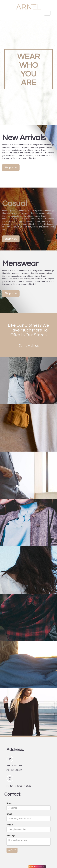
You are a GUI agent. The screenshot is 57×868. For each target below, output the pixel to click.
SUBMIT (12, 850)
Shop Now (11, 167)
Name (9, 803)
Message (11, 836)
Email (9, 814)
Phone (10, 825)
